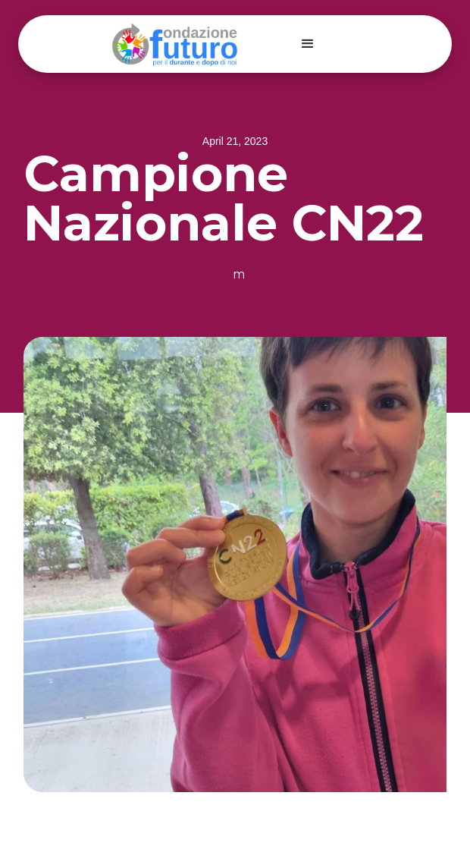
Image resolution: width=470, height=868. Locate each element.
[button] (308, 44)
